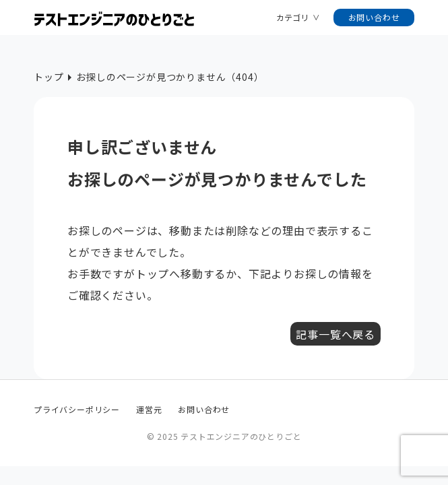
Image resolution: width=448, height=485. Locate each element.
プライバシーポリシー (77, 409)
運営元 (149, 409)
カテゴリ (292, 17)
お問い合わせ (374, 17)
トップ (49, 77)
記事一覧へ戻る (335, 334)
